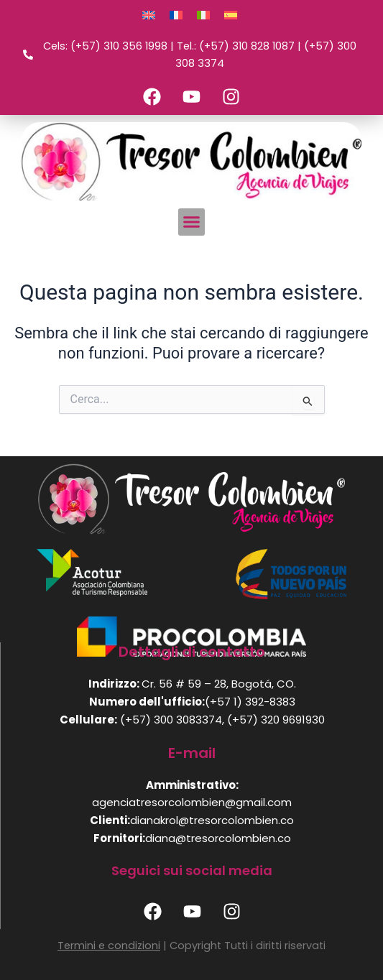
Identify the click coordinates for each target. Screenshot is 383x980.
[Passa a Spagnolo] (231, 15)
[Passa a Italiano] (203, 15)
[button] (192, 222)
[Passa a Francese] (176, 15)
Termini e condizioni (109, 946)
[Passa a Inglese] (149, 15)
